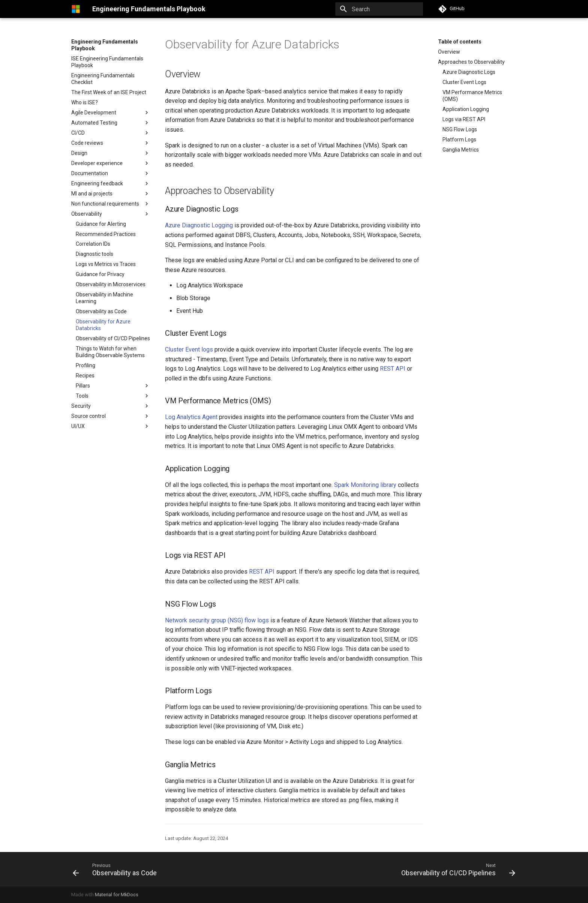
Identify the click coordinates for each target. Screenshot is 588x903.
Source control (88, 416)
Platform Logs (459, 140)
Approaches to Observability (471, 62)
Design (111, 153)
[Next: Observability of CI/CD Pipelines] (456, 869)
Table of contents (460, 42)
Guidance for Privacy (100, 274)
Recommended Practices (106, 234)
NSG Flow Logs (460, 129)
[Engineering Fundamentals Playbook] (76, 9)
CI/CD (78, 133)
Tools (82, 396)
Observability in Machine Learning (104, 298)
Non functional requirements (111, 204)
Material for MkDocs (117, 895)
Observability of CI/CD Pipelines (113, 338)
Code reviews (87, 143)
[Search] (379, 9)
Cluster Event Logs (464, 82)
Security (81, 406)
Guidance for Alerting (101, 224)
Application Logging (466, 109)
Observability (87, 214)
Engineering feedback (97, 183)
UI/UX (78, 426)
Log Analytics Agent (191, 417)
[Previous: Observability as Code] (117, 869)
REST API (393, 369)
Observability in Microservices (111, 284)
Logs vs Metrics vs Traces (106, 264)
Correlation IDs (93, 244)
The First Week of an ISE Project (109, 92)
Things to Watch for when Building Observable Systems (110, 352)
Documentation (90, 173)
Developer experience (97, 163)
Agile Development (94, 113)
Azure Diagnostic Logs (469, 72)
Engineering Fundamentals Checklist (103, 79)
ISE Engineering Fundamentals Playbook (107, 62)
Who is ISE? (85, 102)
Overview (449, 52)
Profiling (85, 365)
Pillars (113, 386)
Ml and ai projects (92, 194)
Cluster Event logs (189, 349)
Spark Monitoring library (365, 485)
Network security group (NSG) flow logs (217, 620)
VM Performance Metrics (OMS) (472, 96)
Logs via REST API (464, 119)
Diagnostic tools (94, 254)
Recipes (85, 376)
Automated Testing (94, 123)
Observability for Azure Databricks (103, 325)
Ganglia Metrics (461, 150)
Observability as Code (101, 311)
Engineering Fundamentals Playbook (105, 45)
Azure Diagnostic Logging (199, 225)
